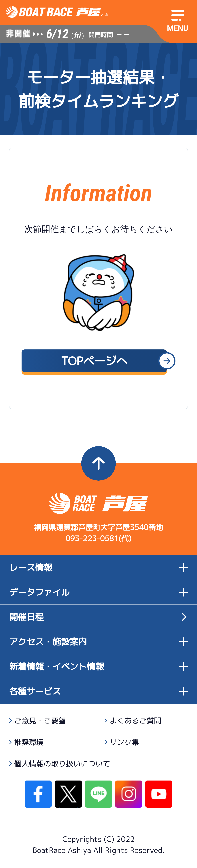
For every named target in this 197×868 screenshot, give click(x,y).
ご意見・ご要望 (40, 721)
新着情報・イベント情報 (98, 666)
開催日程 (26, 617)
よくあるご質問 (135, 721)
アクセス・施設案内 (98, 642)
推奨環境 (29, 742)
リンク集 (124, 742)
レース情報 (98, 567)
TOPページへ (94, 361)
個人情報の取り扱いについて (62, 764)
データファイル (98, 592)
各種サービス (98, 691)
